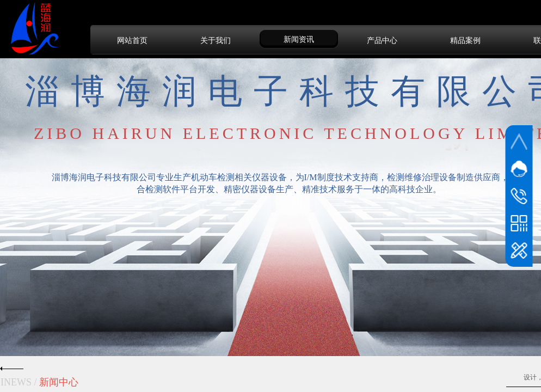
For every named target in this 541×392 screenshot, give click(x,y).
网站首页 (132, 40)
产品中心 (382, 40)
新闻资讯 (299, 39)
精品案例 (465, 40)
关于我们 (216, 40)
